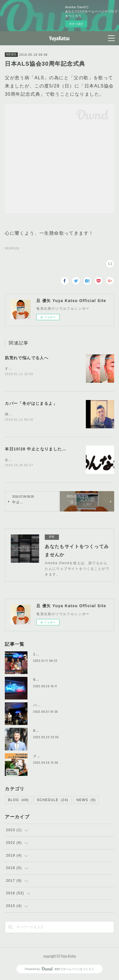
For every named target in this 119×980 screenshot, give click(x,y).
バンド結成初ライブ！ (52, 706)
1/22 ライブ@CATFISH (54, 655)
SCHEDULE (53, 801)
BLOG (18, 801)
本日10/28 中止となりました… (36, 450)
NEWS (11, 54)
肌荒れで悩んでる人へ (27, 358)
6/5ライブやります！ (51, 732)
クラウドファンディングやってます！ (65, 757)
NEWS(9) (12, 248)
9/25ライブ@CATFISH (53, 681)
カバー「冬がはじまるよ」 (31, 404)
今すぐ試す (76, 24)
